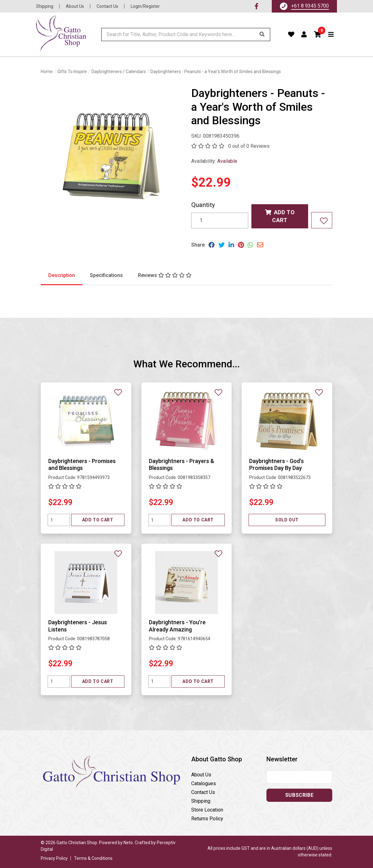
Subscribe (299, 795)
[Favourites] (291, 35)
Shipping (45, 6)
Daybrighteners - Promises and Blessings (82, 465)
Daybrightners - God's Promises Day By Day (276, 465)
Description (62, 275)
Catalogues (204, 783)
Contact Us (107, 6)
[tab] (62, 276)
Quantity (203, 205)
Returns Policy (207, 819)
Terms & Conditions (93, 858)
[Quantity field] (59, 520)
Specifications (106, 275)
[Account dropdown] (304, 35)
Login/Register (145, 6)
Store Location (207, 810)
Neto (128, 843)
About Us (75, 6)
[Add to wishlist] (322, 220)
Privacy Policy (54, 858)
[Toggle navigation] (331, 35)
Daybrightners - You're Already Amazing (177, 626)
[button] (318, 35)
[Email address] (299, 777)
